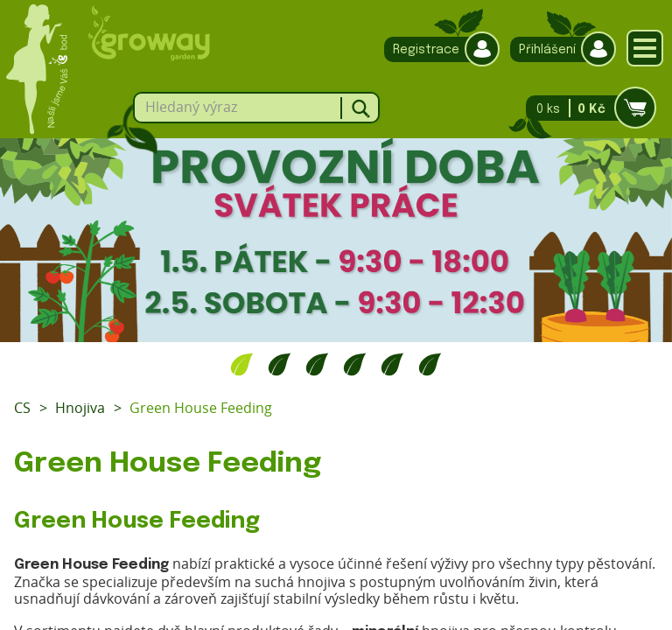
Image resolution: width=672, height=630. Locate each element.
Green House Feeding (201, 408)
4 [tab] (355, 364)
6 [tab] (430, 364)
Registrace (437, 49)
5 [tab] (392, 364)
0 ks (586, 108)
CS (22, 408)
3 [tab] (317, 364)
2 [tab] (280, 364)
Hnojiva (80, 408)
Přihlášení (559, 49)
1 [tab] (242, 364)
